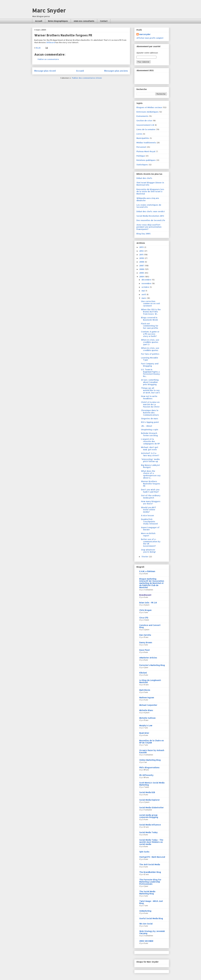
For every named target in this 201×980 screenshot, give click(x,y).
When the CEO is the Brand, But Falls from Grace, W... (151, 312)
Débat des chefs (144, 178)
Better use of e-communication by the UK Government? (151, 543)
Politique (141, 156)
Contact (104, 21)
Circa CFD (144, 618)
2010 (142, 258)
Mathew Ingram (147, 698)
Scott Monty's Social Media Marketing (152, 784)
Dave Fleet (144, 650)
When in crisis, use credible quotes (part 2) (150, 342)
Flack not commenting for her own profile (150, 326)
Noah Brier (144, 733)
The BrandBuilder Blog (150, 872)
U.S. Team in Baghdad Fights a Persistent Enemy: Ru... (151, 373)
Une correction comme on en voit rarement (151, 304)
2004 (142, 277)
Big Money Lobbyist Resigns (150, 466)
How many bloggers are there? (151, 502)
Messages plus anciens (116, 71)
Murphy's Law (146, 725)
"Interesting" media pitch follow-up (150, 460)
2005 (142, 273)
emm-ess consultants (84, 21)
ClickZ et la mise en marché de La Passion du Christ (150, 404)
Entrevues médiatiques (147, 112)
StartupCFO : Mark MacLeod (152, 857)
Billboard (51, 42)
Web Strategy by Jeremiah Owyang (152, 932)
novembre (147, 283)
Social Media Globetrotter (151, 808)
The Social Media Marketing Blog (147, 893)
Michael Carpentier (148, 705)
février (145, 557)
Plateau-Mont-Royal (146, 151)
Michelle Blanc (146, 710)
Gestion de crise (144, 121)
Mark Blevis (145, 690)
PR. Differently (146, 775)
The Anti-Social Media (150, 864)
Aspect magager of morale (150, 529)
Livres (139, 134)
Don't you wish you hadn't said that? (150, 491)
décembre (147, 280)
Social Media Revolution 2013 (150, 216)
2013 (142, 247)
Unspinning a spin (150, 430)
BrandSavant (145, 595)
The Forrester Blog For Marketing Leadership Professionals (150, 882)
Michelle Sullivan (147, 718)
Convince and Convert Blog (150, 626)
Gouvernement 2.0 (145, 125)
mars (144, 298)
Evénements (142, 116)
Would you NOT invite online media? (149, 510)
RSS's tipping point (150, 422)
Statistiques (142, 165)
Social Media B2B (147, 792)
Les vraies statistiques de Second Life (149, 206)
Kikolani (143, 673)
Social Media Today (148, 832)
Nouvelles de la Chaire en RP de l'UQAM (152, 742)
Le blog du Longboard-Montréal (150, 681)
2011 (142, 255)
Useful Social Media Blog (151, 918)
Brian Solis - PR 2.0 (148, 603)
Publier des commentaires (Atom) (87, 78)
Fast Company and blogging (150, 365)
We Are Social (146, 924)
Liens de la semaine (146, 129)
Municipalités (143, 138)
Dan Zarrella (145, 635)
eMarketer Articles (148, 658)
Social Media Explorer (150, 800)
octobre (146, 287)
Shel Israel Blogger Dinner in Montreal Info (150, 184)
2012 (142, 251)
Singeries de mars (150, 418)
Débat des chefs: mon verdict (151, 211)
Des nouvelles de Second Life (151, 220)
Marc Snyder (49, 10)
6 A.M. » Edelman (147, 571)
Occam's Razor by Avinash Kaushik (152, 751)
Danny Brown (146, 642)
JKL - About (147, 426)
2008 (142, 262)
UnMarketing (145, 911)
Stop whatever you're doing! (148, 551)
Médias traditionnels (146, 143)
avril (144, 294)
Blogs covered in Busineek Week (149, 319)
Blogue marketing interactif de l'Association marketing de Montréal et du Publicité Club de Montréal (152, 583)
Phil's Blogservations (149, 767)
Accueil (39, 21)
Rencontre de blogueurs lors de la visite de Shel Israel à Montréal (150, 192)
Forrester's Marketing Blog (152, 665)
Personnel (141, 147)
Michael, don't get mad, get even (150, 448)
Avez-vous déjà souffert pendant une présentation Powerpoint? (149, 227)
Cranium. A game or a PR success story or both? (150, 334)
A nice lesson (147, 515)
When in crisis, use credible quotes (150, 349)
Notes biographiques (58, 21)
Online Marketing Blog (150, 760)
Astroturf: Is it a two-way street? (150, 454)
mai (143, 291)
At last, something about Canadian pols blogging (150, 382)
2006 (142, 269)
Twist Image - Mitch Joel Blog (151, 902)
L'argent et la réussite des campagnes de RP (150, 441)
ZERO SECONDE (146, 941)
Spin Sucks (144, 852)
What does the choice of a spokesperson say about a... (151, 474)
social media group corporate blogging (149, 816)
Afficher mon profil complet (150, 38)
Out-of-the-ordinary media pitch (151, 497)
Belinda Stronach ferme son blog (149, 434)
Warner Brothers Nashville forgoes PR (151, 484)
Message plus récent (45, 71)
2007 (142, 266)
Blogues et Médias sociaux (149, 107)
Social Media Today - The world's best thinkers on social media (151, 842)
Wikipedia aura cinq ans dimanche (148, 199)
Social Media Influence (150, 825)
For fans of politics (150, 354)
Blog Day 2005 (144, 234)
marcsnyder (145, 34)
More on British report (148, 534)
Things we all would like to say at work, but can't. (151, 390)
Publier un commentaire (48, 59)
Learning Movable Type (150, 359)
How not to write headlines (149, 397)
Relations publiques (146, 160)
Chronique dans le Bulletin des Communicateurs (150, 413)
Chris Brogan (145, 610)
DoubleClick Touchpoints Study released (149, 521)
